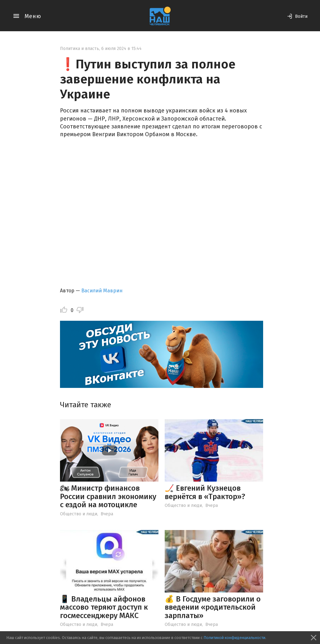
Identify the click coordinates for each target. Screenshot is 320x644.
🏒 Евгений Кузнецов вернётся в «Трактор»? (205, 492)
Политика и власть (80, 49)
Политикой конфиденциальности (234, 638)
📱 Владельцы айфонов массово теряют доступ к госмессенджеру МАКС (104, 607)
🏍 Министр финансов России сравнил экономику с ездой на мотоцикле (108, 496)
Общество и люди (79, 514)
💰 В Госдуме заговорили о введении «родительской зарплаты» (213, 607)
